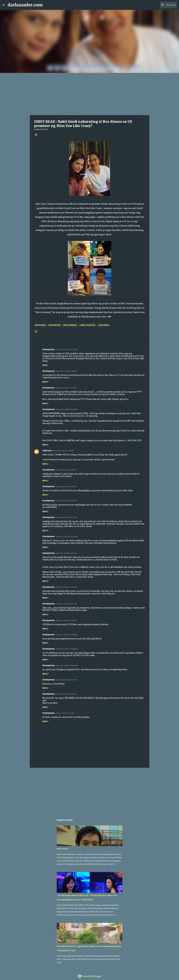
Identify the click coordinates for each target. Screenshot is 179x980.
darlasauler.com (25, 5)
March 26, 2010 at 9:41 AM (66, 680)
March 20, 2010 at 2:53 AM (66, 388)
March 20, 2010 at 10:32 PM (67, 536)
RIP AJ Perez (62, 849)
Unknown (47, 450)
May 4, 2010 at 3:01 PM (65, 713)
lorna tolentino (88, 325)
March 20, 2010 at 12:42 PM (67, 409)
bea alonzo (40, 325)
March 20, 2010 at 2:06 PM (63, 451)
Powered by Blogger (90, 976)
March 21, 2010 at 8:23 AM (66, 553)
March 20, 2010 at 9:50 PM (66, 501)
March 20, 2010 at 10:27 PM (67, 517)
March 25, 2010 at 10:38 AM (67, 649)
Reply (45, 365)
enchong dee (54, 325)
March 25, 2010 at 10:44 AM (67, 665)
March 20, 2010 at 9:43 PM (66, 486)
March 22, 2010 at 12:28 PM (67, 635)
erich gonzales (70, 325)
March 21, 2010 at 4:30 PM (66, 620)
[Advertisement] (90, 93)
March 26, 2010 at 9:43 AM (66, 694)
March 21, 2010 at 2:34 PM (66, 587)
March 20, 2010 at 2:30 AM (66, 371)
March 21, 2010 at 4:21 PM (66, 604)
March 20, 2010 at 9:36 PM (66, 470)
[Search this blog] (162, 5)
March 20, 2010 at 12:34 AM (67, 349)
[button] (36, 135)
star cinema (104, 325)
